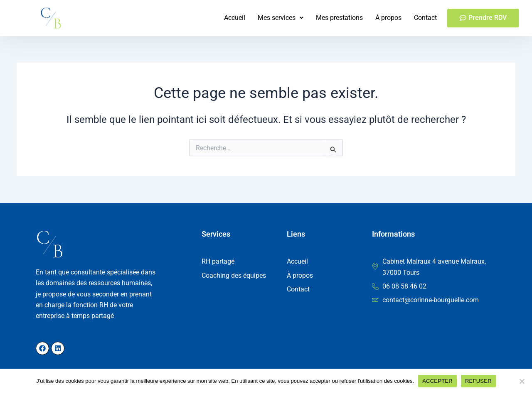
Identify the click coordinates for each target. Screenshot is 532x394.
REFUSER (478, 381)
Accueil (235, 18)
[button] (281, 18)
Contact (425, 18)
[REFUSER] (522, 381)
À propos (388, 18)
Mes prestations (339, 18)
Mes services (281, 18)
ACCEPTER (437, 381)
